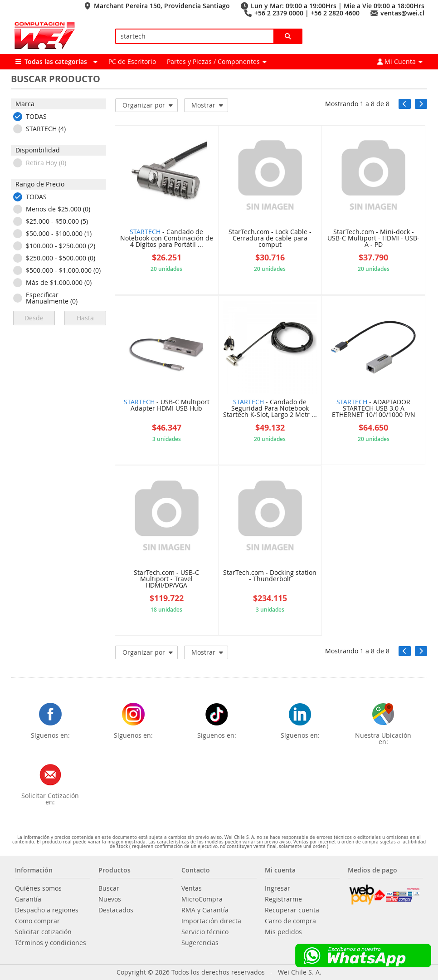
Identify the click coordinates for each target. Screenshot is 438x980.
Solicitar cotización (43, 932)
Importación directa (211, 921)
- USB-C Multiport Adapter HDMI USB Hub (167, 406)
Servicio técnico (205, 932)
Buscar (109, 888)
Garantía (28, 899)
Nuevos (110, 899)
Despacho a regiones (47, 910)
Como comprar (37, 921)
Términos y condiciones (51, 943)
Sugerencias (200, 943)
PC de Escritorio (132, 61)
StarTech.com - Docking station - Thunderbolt (270, 576)
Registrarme (283, 899)
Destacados (116, 910)
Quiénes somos (38, 888)
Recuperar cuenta (292, 910)
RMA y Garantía (205, 910)
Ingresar (277, 888)
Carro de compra (290, 921)
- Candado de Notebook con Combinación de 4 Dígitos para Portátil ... (167, 239)
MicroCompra (202, 899)
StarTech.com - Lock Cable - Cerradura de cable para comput (270, 239)
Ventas (192, 888)
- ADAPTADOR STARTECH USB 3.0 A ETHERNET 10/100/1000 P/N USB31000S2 (374, 409)
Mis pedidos (283, 932)
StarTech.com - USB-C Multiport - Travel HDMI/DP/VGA (166, 579)
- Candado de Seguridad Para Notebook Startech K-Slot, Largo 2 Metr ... (270, 409)
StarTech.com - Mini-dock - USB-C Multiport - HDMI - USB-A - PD (373, 239)
